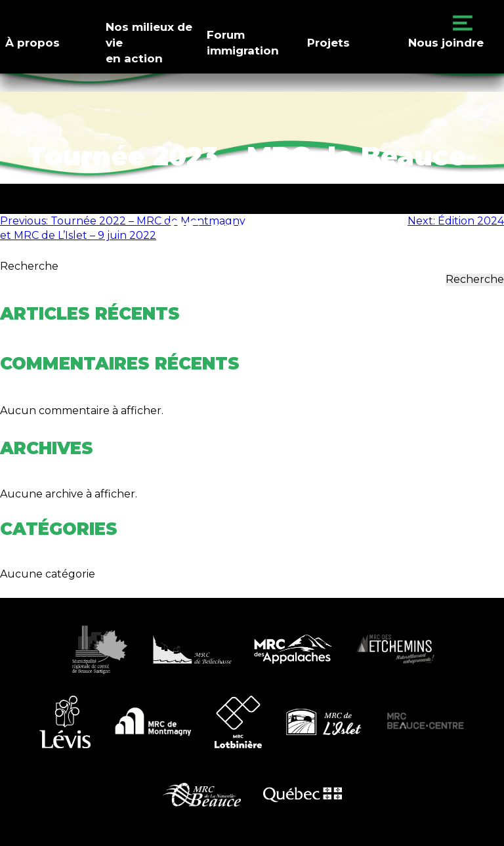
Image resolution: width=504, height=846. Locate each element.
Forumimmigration (243, 43)
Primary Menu (463, 23)
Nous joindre (446, 43)
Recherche (29, 266)
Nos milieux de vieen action (149, 43)
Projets (328, 43)
